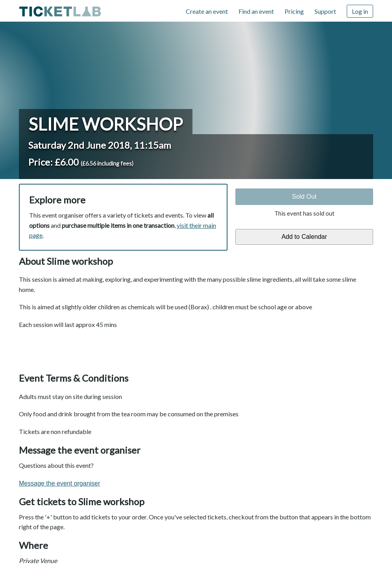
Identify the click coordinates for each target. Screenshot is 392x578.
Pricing (294, 11)
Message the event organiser (59, 483)
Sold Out (304, 197)
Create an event (207, 11)
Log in (360, 11)
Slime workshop (106, 124)
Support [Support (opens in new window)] (325, 11)
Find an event (256, 11)
